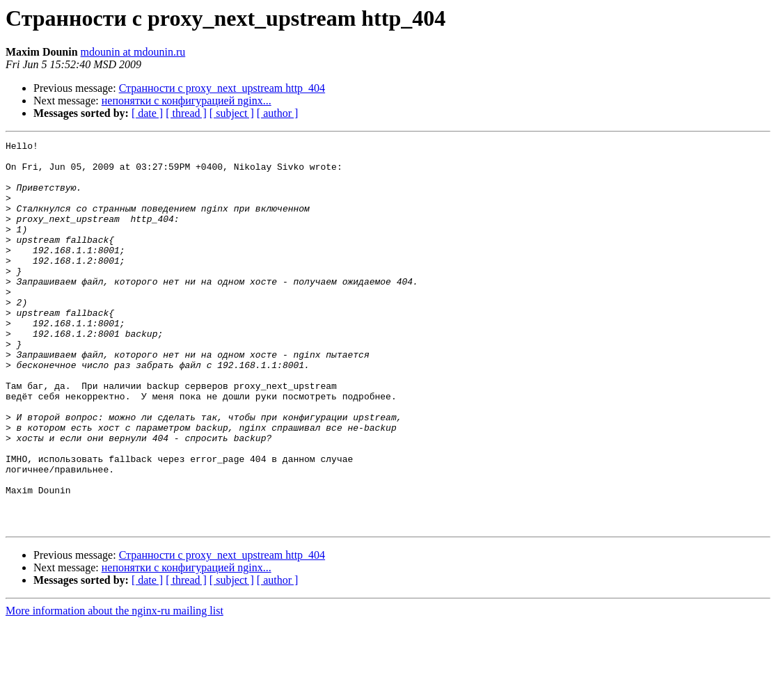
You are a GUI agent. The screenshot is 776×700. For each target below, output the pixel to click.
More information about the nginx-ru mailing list (114, 688)
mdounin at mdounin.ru (133, 52)
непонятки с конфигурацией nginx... (187, 101)
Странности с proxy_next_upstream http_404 (222, 88)
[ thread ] (186, 113)
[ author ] (278, 113)
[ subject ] (232, 113)
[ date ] (147, 113)
